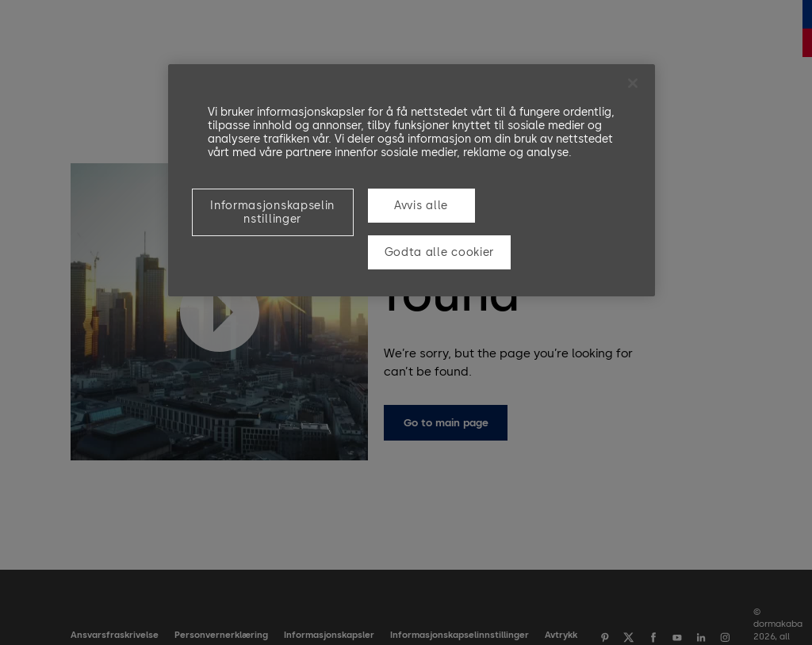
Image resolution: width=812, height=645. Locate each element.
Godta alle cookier (440, 252)
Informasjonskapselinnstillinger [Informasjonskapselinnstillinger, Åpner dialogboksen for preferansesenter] (272, 212)
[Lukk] (633, 83)
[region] (412, 180)
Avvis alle (421, 206)
